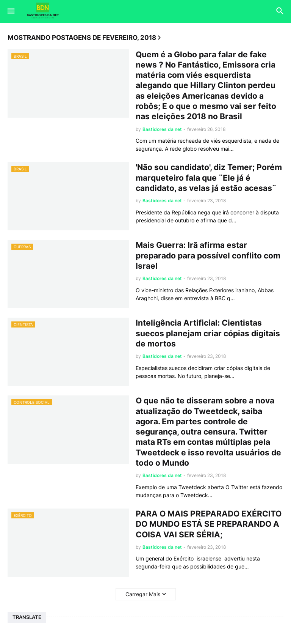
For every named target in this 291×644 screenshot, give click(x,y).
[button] (10, 11)
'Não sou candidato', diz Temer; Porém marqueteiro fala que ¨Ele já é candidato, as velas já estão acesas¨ (209, 178)
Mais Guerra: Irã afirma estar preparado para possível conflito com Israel (208, 255)
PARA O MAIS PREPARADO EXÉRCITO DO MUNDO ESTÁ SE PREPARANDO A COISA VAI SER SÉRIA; (209, 524)
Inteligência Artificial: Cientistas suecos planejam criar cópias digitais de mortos (208, 333)
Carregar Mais (143, 594)
